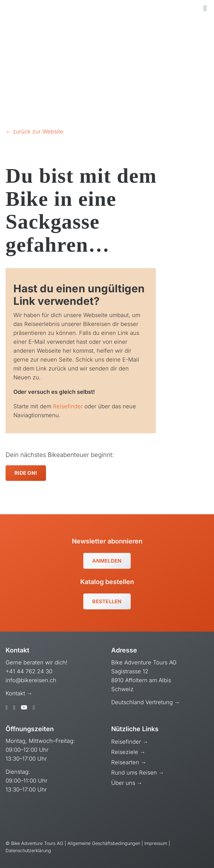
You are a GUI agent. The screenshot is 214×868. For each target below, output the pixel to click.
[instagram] (14, 708)
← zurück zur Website (34, 132)
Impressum (156, 843)
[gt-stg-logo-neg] (185, 816)
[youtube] (24, 708)
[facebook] (7, 708)
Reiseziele (126, 752)
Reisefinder (68, 406)
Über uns (124, 783)
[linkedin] (34, 708)
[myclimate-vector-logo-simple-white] (132, 814)
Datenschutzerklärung (28, 850)
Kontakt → (20, 693)
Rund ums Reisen (135, 773)
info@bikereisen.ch (31, 680)
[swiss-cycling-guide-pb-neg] (26, 811)
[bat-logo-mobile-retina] (35, 6)
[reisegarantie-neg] (78, 814)
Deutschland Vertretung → (146, 702)
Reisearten (126, 762)
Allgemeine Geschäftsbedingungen (104, 843)
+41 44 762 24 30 (29, 671)
